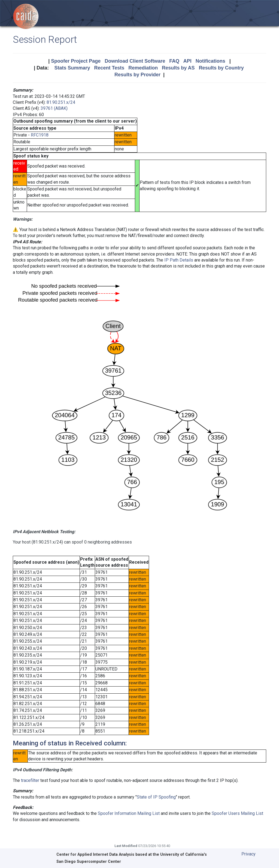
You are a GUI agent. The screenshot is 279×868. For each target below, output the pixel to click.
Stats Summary (72, 68)
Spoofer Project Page (76, 61)
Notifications (210, 61)
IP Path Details (179, 260)
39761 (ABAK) (54, 108)
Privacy (248, 854)
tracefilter (30, 780)
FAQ (174, 61)
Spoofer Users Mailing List (237, 813)
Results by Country (221, 68)
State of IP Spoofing (156, 797)
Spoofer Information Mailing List (129, 813)
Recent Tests (109, 68)
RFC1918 (40, 135)
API (187, 61)
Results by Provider (137, 75)
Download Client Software (135, 61)
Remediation (143, 68)
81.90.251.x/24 (61, 102)
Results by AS (178, 68)
